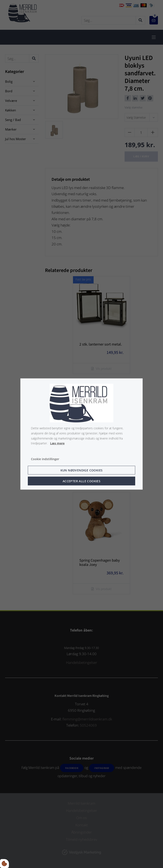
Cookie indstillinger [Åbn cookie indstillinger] (45, 459)
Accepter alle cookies (81, 481)
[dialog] (81, 434)
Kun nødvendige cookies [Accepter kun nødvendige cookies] (82, 470)
